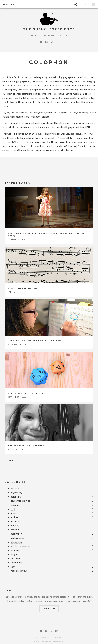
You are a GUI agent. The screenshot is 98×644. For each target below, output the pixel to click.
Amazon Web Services (63, 134)
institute (15, 516)
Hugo (86, 77)
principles (16, 545)
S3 (36, 134)
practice (15, 483)
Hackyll (72, 113)
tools (13, 504)
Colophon (9, 4)
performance (17, 533)
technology (16, 557)
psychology (16, 487)
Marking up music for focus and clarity (36, 336)
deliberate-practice (20, 496)
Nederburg (40, 123)
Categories (15, 477)
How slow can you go (22, 283)
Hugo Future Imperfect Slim (52, 637)
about (14, 508)
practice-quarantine (21, 541)
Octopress (62, 113)
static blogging (59, 77)
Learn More (49, 604)
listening (15, 500)
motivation (16, 529)
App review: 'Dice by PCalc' (26, 388)
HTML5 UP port (42, 641)
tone (13, 562)
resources (15, 553)
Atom (5, 127)
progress (15, 549)
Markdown (49, 127)
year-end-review (19, 566)
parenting (16, 492)
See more (13, 456)
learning (15, 520)
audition (15, 512)
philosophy (16, 537)
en (85, 4)
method (15, 525)
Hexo (27, 117)
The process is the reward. (27, 441)
